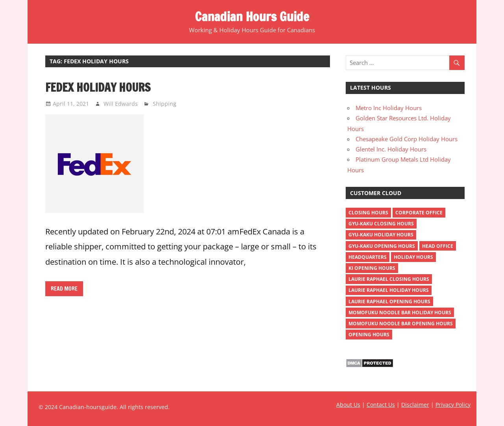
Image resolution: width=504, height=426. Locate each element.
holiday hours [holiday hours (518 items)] (413, 257)
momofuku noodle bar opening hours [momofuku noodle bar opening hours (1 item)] (401, 324)
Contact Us (381, 405)
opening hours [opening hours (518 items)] (369, 335)
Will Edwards (121, 104)
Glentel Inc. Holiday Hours (391, 149)
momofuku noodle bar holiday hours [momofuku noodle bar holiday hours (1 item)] (400, 313)
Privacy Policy (453, 405)
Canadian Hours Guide (252, 17)
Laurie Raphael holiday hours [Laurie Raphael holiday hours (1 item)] (389, 290)
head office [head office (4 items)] (438, 246)
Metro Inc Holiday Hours (389, 108)
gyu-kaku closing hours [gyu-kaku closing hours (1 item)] (381, 224)
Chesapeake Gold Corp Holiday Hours (407, 139)
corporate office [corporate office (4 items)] (419, 213)
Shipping (165, 104)
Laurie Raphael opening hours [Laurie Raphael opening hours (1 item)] (389, 302)
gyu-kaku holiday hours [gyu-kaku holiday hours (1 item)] (381, 235)
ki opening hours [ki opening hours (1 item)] (372, 268)
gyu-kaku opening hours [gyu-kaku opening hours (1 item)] (382, 246)
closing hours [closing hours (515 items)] (368, 213)
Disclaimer (415, 405)
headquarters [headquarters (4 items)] (368, 257)
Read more (64, 289)
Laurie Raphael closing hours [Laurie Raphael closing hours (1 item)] (389, 279)
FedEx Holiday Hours (98, 87)
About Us (348, 405)
